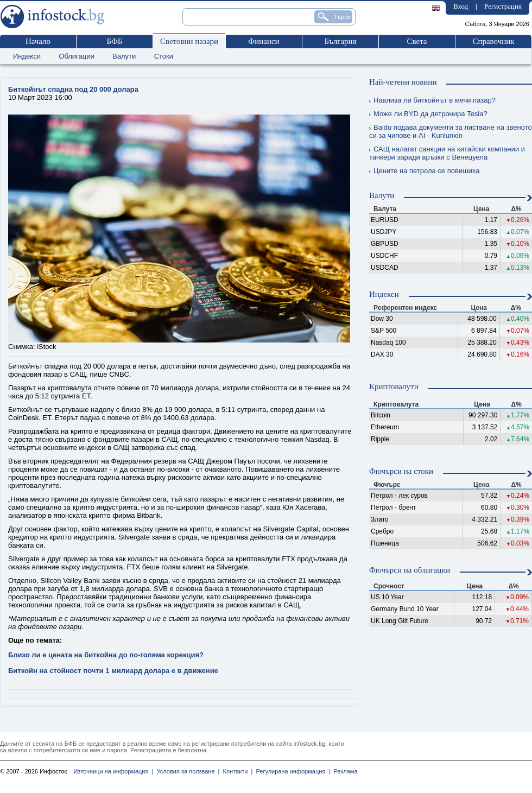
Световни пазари (189, 41)
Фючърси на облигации (410, 570)
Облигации (76, 56)
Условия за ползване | (186, 771)
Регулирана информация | (291, 771)
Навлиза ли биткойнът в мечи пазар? (432, 100)
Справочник (493, 41)
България (340, 41)
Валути (124, 56)
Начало (38, 41)
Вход (461, 6)
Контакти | (236, 771)
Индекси (27, 56)
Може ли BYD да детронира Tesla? (428, 114)
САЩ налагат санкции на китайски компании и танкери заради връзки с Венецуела (447, 153)
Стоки (164, 56)
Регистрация (503, 6)
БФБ (115, 41)
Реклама (344, 771)
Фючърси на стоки (401, 471)
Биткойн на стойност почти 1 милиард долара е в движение (113, 671)
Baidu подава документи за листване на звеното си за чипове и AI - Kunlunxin (451, 131)
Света (417, 41)
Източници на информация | (113, 771)
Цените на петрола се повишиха (424, 171)
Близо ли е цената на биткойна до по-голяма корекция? (106, 655)
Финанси (264, 41)
